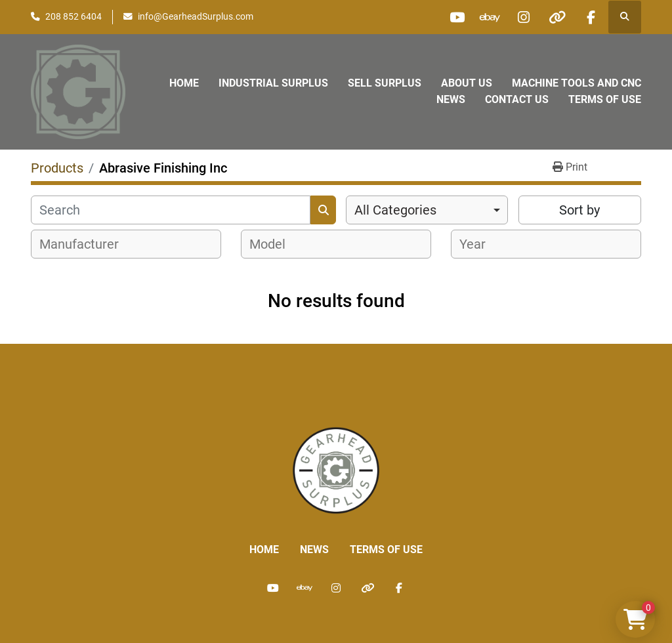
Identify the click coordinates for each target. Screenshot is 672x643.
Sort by (579, 210)
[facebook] (591, 17)
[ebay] (490, 17)
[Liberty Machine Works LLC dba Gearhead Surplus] (336, 469)
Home (184, 83)
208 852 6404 (73, 16)
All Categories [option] (395, 210)
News (451, 99)
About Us (467, 83)
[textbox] (86, 244)
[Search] (171, 210)
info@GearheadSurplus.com (196, 16)
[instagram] (524, 17)
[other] (557, 17)
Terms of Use (605, 99)
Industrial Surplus (273, 83)
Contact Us (517, 99)
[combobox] (427, 210)
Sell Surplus (385, 83)
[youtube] (457, 17)
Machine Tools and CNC (577, 83)
